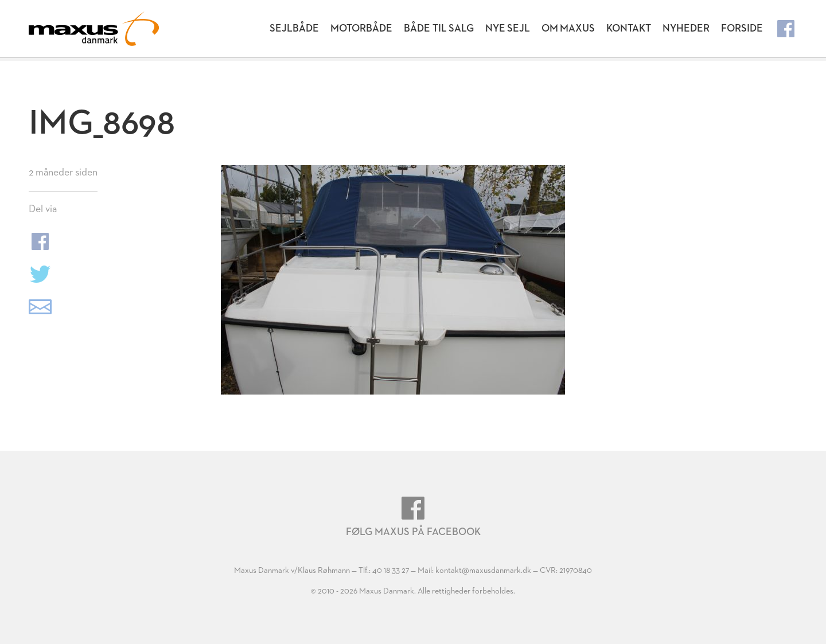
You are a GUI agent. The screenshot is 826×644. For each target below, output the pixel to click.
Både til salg (439, 29)
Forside (742, 29)
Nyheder (686, 29)
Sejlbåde (294, 29)
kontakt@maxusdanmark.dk (483, 571)
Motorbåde (361, 29)
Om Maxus (568, 29)
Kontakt (629, 29)
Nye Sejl (508, 29)
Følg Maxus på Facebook (413, 517)
